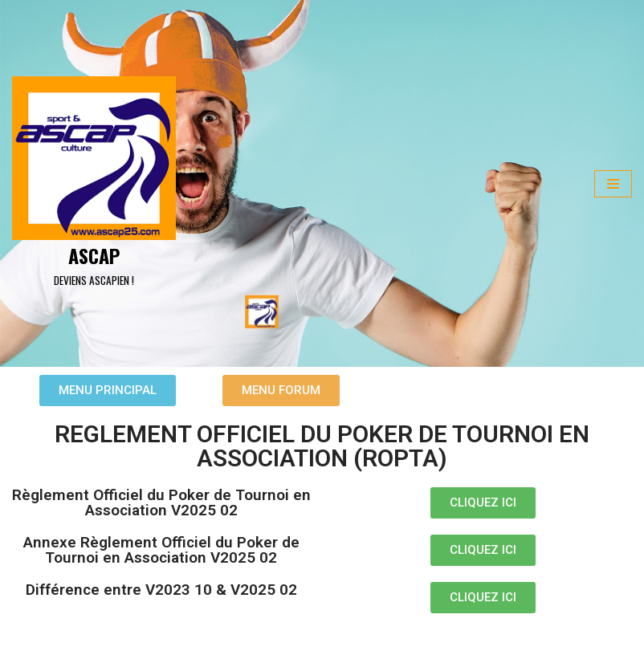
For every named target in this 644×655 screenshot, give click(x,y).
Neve (24, 637)
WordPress (153, 637)
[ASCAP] (94, 184)
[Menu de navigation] (613, 184)
